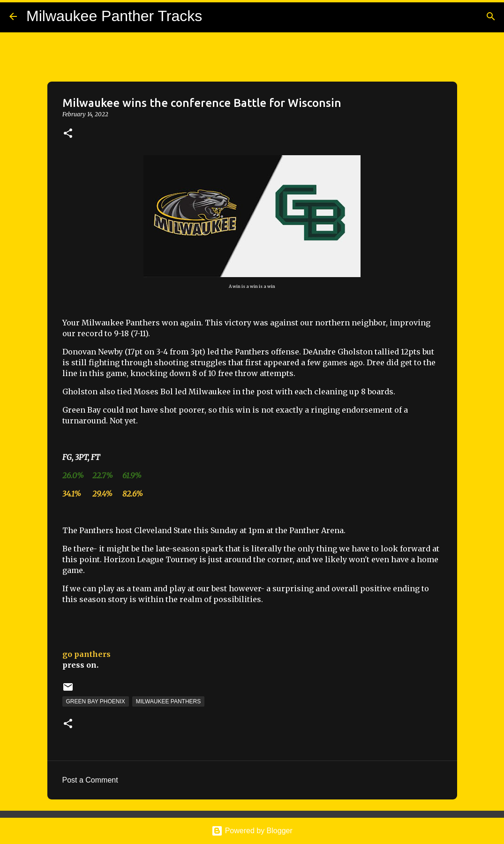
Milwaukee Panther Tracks (114, 16)
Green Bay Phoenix (96, 701)
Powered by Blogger (252, 831)
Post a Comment (90, 780)
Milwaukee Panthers (168, 701)
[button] (68, 134)
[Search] (491, 16)
